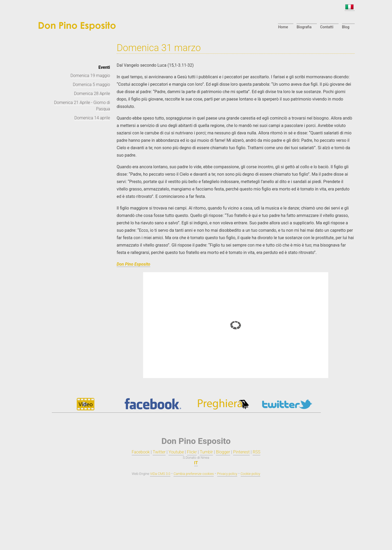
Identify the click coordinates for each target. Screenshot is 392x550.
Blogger (223, 452)
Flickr (192, 452)
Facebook (141, 452)
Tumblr (206, 452)
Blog (346, 27)
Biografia (304, 27)
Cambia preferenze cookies (194, 474)
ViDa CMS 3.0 (160, 474)
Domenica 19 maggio (90, 76)
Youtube (176, 452)
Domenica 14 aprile (92, 118)
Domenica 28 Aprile (92, 94)
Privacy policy (227, 474)
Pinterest (241, 452)
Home (283, 27)
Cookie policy (250, 474)
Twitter (159, 452)
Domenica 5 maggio (91, 85)
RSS (256, 452)
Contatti (327, 27)
